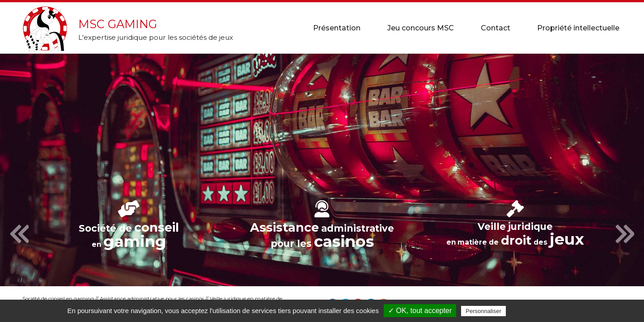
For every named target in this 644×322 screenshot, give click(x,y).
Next (625, 234)
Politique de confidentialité (547, 311)
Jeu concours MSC (421, 28)
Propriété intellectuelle (578, 28)
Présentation (337, 28)
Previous (19, 234)
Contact (496, 28)
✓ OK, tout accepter (420, 311)
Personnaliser (483, 311)
